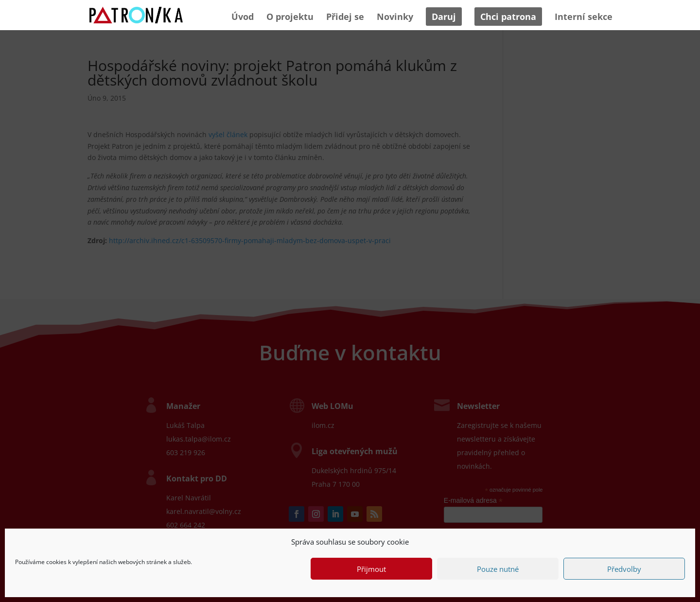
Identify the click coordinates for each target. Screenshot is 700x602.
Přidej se (345, 18)
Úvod (243, 18)
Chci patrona (508, 17)
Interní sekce (584, 18)
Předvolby (624, 569)
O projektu (290, 18)
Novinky (395, 18)
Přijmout (371, 569)
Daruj (444, 17)
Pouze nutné (498, 569)
